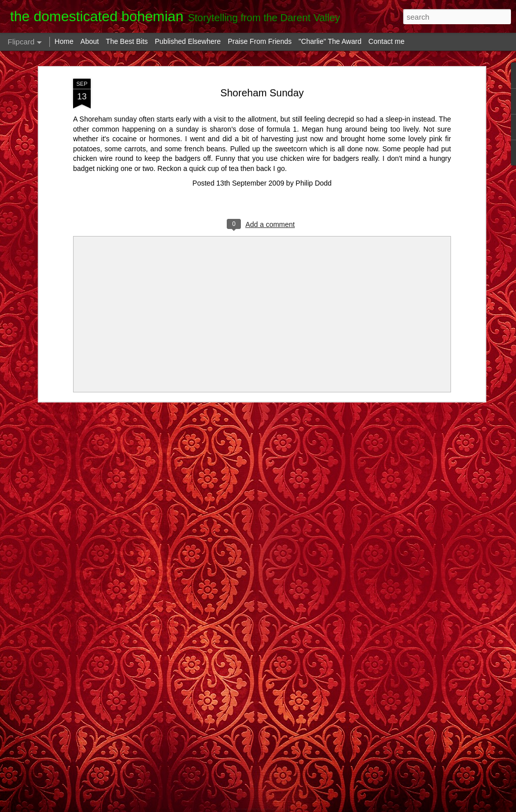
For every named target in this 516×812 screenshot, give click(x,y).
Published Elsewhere (188, 41)
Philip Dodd (314, 183)
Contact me (386, 41)
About (90, 41)
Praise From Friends (260, 41)
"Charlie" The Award (330, 41)
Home (64, 41)
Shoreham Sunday (262, 93)
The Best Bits (127, 41)
